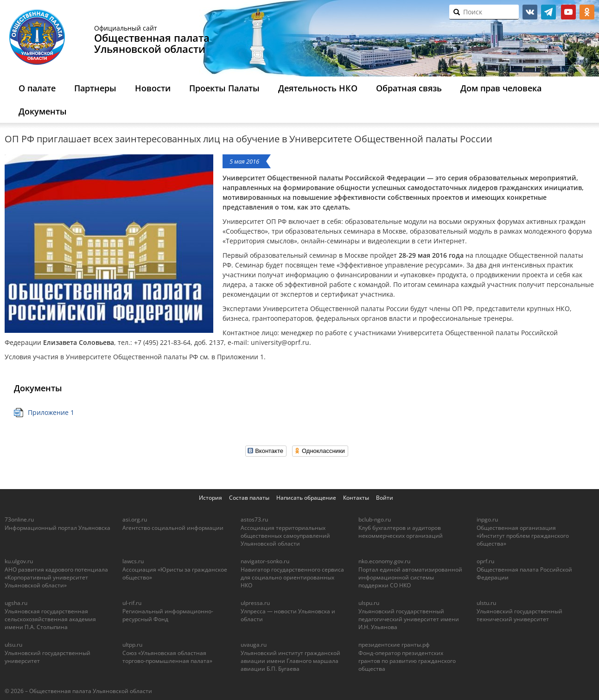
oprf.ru (485, 561)
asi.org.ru (135, 519)
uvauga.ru (254, 645)
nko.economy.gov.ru (384, 561)
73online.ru (19, 519)
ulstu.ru (486, 603)
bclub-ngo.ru (375, 519)
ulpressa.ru (255, 603)
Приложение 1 (51, 412)
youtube (568, 12)
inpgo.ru (487, 519)
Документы (43, 111)
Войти (385, 498)
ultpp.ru (132, 645)
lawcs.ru (133, 561)
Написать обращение (306, 498)
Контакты (356, 498)
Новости (153, 88)
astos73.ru (254, 519)
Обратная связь (409, 88)
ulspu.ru (369, 603)
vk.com (530, 12)
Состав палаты (249, 498)
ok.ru (587, 12)
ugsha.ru (16, 603)
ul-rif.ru (132, 603)
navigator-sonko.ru (265, 561)
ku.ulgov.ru (19, 561)
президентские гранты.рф (394, 645)
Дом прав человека (501, 88)
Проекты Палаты (224, 88)
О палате (37, 88)
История (210, 498)
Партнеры (95, 88)
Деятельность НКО (318, 88)
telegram (548, 12)
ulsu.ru (13, 645)
